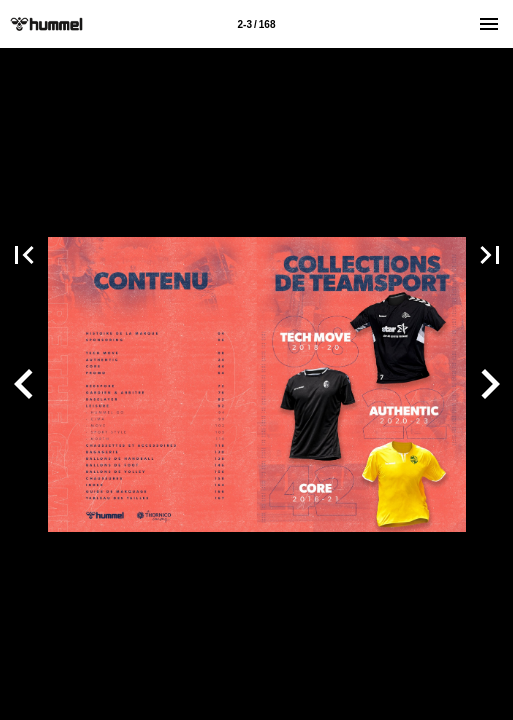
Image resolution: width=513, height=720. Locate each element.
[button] (24, 384)
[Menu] (489, 24)
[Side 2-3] (257, 24)
